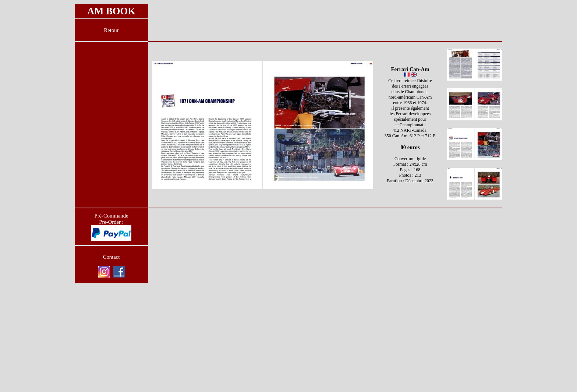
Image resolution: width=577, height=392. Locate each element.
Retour (111, 30)
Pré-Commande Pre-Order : (111, 219)
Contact (111, 257)
